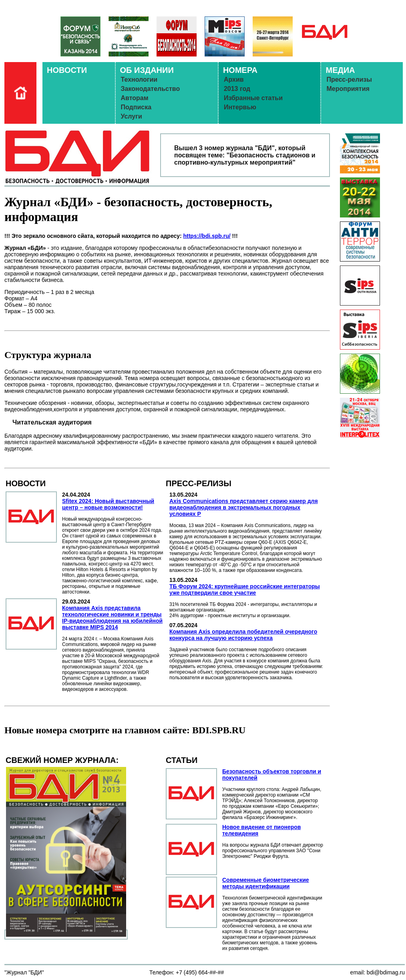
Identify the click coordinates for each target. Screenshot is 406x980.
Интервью (240, 107)
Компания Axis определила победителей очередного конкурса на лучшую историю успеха (243, 635)
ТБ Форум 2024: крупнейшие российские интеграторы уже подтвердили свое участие (245, 590)
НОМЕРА (240, 70)
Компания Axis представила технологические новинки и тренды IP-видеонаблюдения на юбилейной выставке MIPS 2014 (112, 618)
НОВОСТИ (67, 70)
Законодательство (151, 89)
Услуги (132, 116)
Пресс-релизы (349, 79)
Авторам (135, 98)
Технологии (139, 79)
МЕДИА (340, 70)
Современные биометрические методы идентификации (266, 883)
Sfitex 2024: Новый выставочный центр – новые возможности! (108, 504)
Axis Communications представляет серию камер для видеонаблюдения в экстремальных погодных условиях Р (244, 507)
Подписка (136, 107)
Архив (234, 79)
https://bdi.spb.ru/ (207, 236)
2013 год (237, 89)
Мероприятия (348, 89)
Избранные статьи (253, 98)
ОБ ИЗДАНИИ (147, 70)
